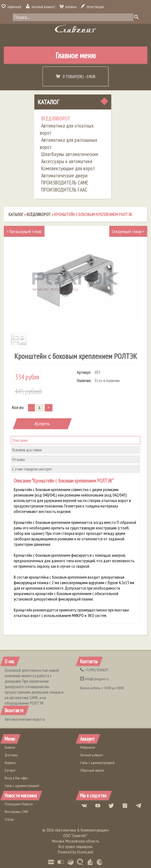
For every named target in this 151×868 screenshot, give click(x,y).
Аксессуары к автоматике (67, 161)
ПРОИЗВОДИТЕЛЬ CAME (65, 183)
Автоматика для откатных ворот (67, 129)
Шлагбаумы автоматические (70, 154)
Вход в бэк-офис (16, 778)
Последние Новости (19, 804)
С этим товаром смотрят (32, 469)
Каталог (48, 102)
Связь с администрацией (22, 786)
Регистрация (92, 7)
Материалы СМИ (16, 812)
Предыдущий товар (24, 231)
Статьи (9, 819)
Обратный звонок (92, 770)
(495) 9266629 (94, 670)
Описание (20, 440)
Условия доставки (27, 450)
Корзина (68, 7)
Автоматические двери (64, 175)
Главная (10, 747)
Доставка (11, 755)
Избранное (11, 7)
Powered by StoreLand (75, 852)
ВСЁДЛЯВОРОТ (56, 119)
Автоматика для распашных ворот (68, 143)
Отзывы (19, 459)
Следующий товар (128, 231)
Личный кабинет (40, 7)
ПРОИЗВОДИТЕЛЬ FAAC (64, 190)
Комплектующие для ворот (68, 168)
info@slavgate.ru (94, 679)
